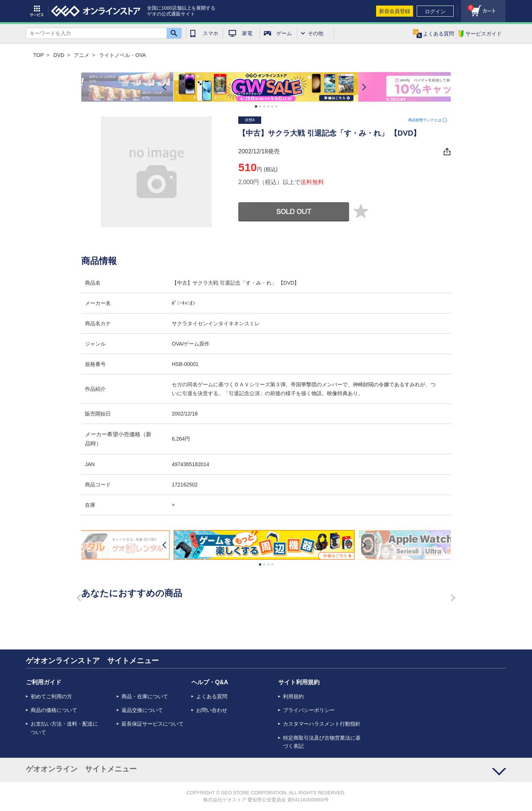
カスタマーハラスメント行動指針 (322, 724)
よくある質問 (212, 696)
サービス (37, 11)
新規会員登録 (395, 11)
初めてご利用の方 (51, 696)
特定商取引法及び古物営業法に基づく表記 (322, 742)
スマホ (211, 33)
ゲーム (284, 33)
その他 (316, 33)
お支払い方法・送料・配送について (64, 728)
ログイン (435, 11)
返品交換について (142, 710)
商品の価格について (54, 710)
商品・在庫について (145, 696)
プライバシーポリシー (309, 710)
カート (467, 6)
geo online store (96, 11)
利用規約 (293, 696)
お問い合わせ (212, 710)
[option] (266, 87)
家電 (247, 33)
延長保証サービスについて (153, 724)
